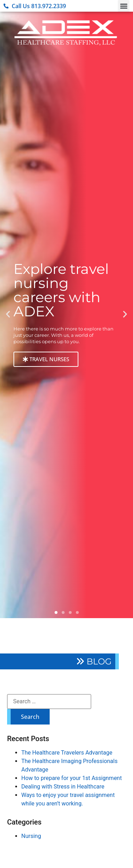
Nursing (31, 836)
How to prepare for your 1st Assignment (71, 778)
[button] (124, 6)
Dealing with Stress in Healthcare (63, 787)
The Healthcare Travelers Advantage (67, 753)
